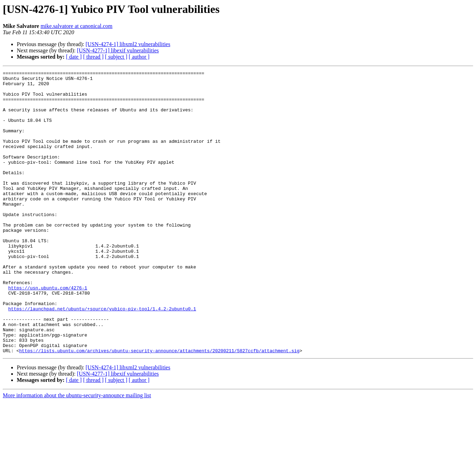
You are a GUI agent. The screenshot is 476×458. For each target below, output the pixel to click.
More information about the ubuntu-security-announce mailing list (77, 452)
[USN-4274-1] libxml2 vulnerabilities (128, 44)
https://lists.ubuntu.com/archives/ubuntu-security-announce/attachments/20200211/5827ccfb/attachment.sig (159, 407)
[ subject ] (116, 57)
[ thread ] (93, 57)
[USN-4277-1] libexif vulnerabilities (118, 50)
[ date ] (74, 57)
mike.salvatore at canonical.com (76, 26)
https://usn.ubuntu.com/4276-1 (48, 332)
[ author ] (139, 57)
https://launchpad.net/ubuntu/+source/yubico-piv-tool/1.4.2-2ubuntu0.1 (102, 357)
